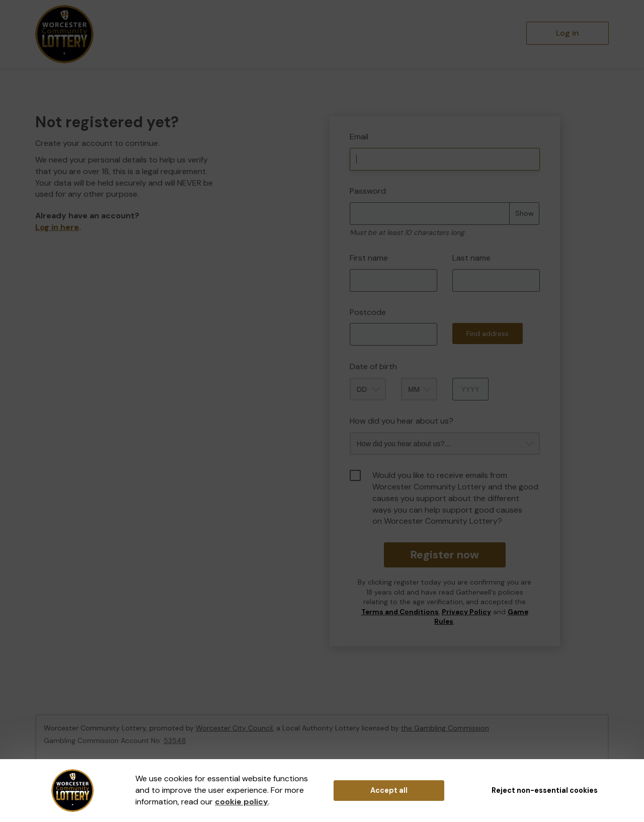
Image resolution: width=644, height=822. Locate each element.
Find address (488, 334)
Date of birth (373, 366)
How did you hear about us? (401, 421)
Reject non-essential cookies (545, 790)
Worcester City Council (234, 728)
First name (369, 258)
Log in (568, 33)
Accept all (389, 790)
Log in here (57, 227)
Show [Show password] (525, 213)
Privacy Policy (466, 612)
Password (368, 191)
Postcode (368, 312)
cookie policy (242, 802)
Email (359, 137)
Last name (471, 258)
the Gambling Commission (445, 728)
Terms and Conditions (400, 612)
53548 (175, 741)
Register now (445, 555)
